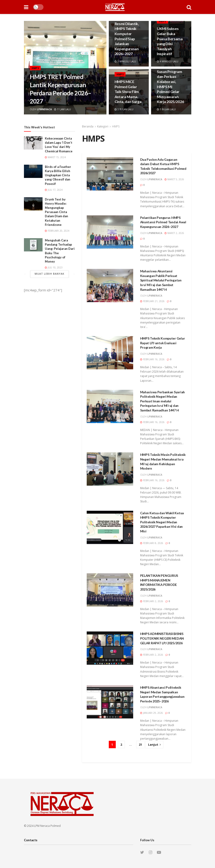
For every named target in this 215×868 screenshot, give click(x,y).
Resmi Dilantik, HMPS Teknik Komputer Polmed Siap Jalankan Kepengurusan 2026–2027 (127, 39)
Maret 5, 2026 (174, 179)
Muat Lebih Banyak (50, 274)
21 (140, 744)
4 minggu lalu (168, 61)
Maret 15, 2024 (55, 157)
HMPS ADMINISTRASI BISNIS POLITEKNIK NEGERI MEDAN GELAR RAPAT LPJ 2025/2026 (162, 638)
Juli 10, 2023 (54, 267)
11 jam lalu (63, 109)
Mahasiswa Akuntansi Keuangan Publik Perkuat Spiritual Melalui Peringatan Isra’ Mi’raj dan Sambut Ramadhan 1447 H (161, 280)
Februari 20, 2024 (57, 231)
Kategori (103, 126)
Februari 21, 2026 (152, 301)
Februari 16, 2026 (152, 359)
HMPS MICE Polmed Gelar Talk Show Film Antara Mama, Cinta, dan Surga (128, 92)
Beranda (88, 126)
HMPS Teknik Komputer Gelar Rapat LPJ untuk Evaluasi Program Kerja (163, 343)
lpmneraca (44, 109)
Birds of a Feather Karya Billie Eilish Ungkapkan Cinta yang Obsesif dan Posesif (58, 175)
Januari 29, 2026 (152, 713)
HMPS (35, 68)
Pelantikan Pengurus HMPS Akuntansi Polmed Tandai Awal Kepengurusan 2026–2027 (163, 222)
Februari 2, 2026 (152, 601)
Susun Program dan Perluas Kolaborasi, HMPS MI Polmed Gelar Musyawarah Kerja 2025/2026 (170, 87)
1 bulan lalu (124, 109)
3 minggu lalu (125, 61)
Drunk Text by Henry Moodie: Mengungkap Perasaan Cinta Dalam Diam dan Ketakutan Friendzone (56, 212)
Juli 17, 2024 (54, 190)
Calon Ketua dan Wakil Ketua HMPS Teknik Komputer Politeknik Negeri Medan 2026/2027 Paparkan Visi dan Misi (162, 522)
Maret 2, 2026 (174, 233)
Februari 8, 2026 (152, 543)
